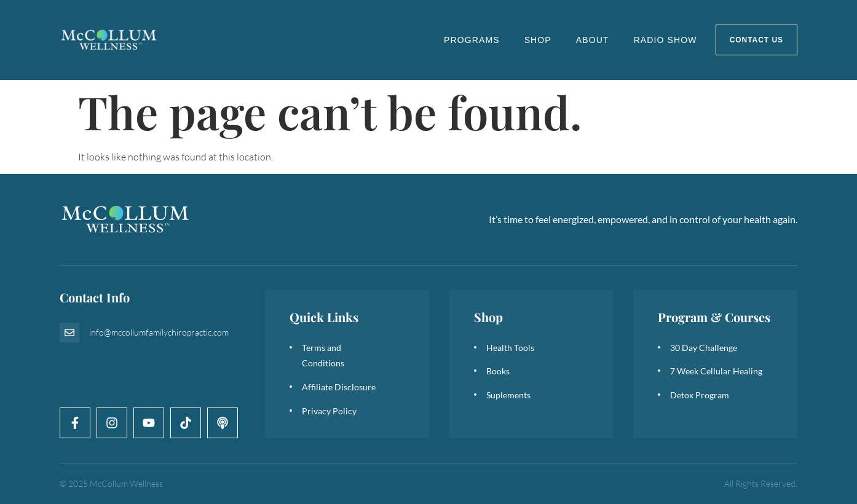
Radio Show (665, 40)
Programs (472, 40)
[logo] (109, 40)
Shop (538, 40)
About (593, 40)
